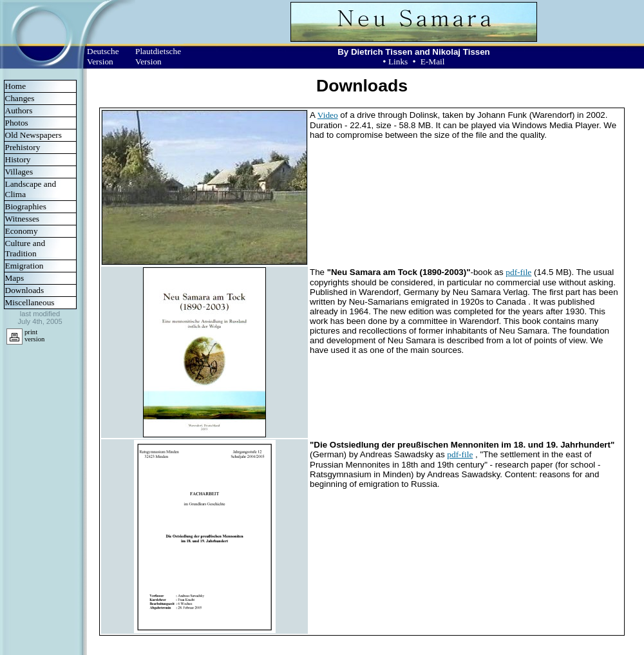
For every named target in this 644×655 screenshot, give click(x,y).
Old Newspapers (33, 135)
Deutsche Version (103, 56)
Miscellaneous (30, 302)
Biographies (26, 206)
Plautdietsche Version (158, 56)
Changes (20, 98)
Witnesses (23, 219)
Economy (22, 231)
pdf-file (518, 272)
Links (398, 62)
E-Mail (433, 62)
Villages (19, 172)
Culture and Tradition (25, 248)
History (18, 159)
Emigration (24, 266)
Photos (17, 123)
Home (16, 86)
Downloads (25, 290)
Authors (19, 110)
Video (328, 115)
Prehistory (23, 147)
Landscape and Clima (31, 189)
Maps (15, 278)
